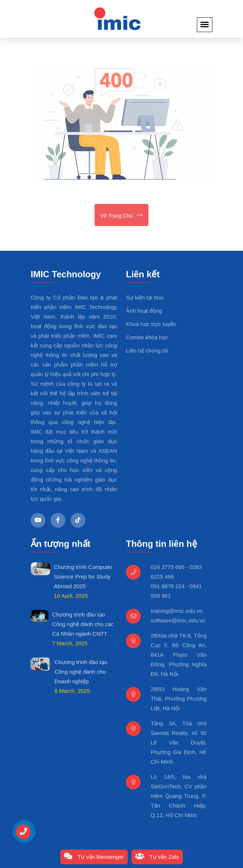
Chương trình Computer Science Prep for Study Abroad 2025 (83, 577)
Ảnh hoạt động (144, 311)
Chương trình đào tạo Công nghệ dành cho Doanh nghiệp (81, 672)
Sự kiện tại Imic (145, 297)
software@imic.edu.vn (178, 620)
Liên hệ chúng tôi (147, 350)
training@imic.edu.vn (177, 611)
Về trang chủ (121, 216)
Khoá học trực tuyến (151, 324)
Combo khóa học (147, 337)
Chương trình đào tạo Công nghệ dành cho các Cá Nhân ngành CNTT (83, 624)
